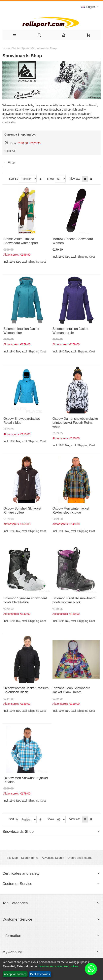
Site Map (12, 858)
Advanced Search (53, 858)
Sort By (13, 179)
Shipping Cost (37, 262)
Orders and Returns (80, 858)
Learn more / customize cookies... (59, 966)
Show (50, 179)
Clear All (10, 151)
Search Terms (30, 858)
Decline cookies (40, 974)
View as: (75, 179)
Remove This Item (6, 143)
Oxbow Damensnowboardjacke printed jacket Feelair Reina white (75, 423)
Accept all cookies (15, 974)
